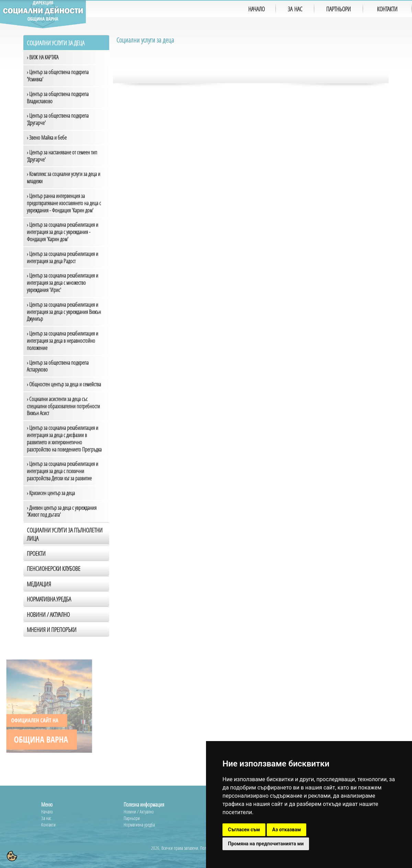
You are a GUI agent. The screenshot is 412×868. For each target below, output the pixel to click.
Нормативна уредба (139, 825)
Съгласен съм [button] (244, 830)
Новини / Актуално (48, 614)
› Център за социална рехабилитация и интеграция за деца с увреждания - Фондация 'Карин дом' (62, 232)
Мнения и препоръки (52, 630)
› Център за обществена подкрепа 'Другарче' (58, 119)
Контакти (48, 825)
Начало (47, 812)
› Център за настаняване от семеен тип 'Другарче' (62, 156)
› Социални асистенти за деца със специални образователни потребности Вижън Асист (63, 406)
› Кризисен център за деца (51, 493)
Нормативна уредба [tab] (49, 599)
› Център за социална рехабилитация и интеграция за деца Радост (62, 257)
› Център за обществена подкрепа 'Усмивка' (58, 76)
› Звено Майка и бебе (47, 138)
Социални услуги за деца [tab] (56, 43)
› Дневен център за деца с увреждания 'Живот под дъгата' (62, 511)
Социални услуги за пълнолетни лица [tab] (65, 534)
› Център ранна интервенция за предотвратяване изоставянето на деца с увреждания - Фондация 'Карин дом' (64, 203)
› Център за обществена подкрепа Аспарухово (58, 366)
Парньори (132, 818)
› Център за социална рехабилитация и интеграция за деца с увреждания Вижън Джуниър (64, 312)
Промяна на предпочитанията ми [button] (266, 844)
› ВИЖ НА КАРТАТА (43, 57)
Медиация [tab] (39, 584)
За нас (46, 818)
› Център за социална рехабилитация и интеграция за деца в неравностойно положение (62, 341)
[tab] (66, 614)
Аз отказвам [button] (287, 830)
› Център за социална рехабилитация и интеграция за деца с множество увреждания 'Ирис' (62, 283)
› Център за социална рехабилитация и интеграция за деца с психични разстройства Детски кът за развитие (62, 471)
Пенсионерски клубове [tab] (54, 568)
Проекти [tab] (36, 553)
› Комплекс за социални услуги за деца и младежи (64, 178)
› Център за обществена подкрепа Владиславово (58, 98)
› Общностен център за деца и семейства (64, 384)
